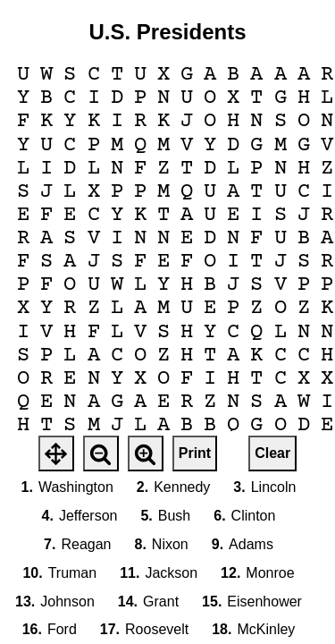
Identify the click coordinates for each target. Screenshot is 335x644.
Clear (272, 453)
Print (195, 453)
